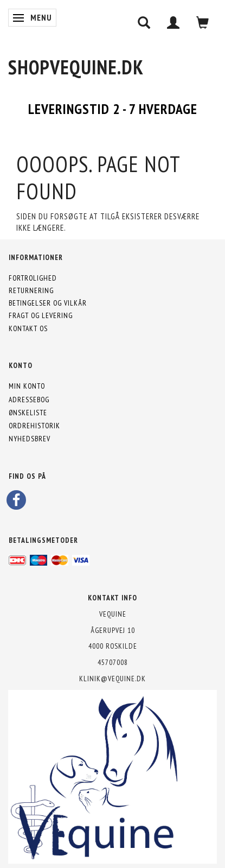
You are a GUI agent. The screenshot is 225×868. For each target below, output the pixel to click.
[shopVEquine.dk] (76, 67)
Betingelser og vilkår (48, 303)
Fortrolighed (33, 278)
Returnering (31, 290)
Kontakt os (28, 328)
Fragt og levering (41, 315)
